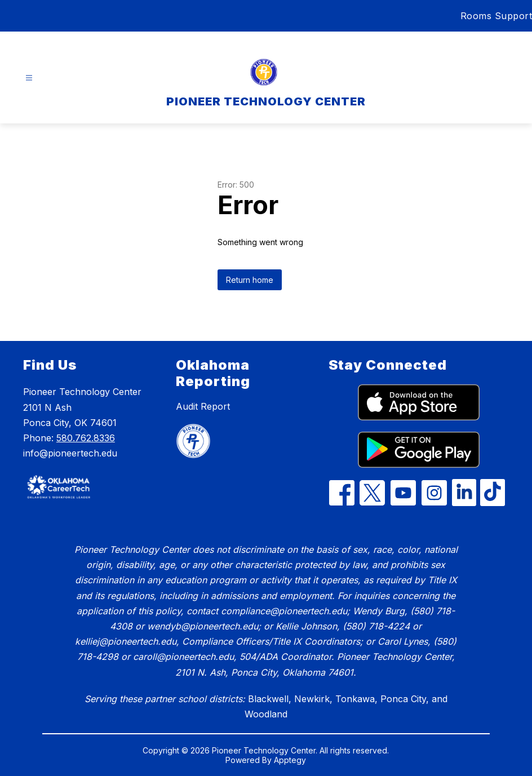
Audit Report (203, 406)
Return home (250, 280)
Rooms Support (496, 16)
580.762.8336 (86, 438)
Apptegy (290, 760)
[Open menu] (29, 78)
